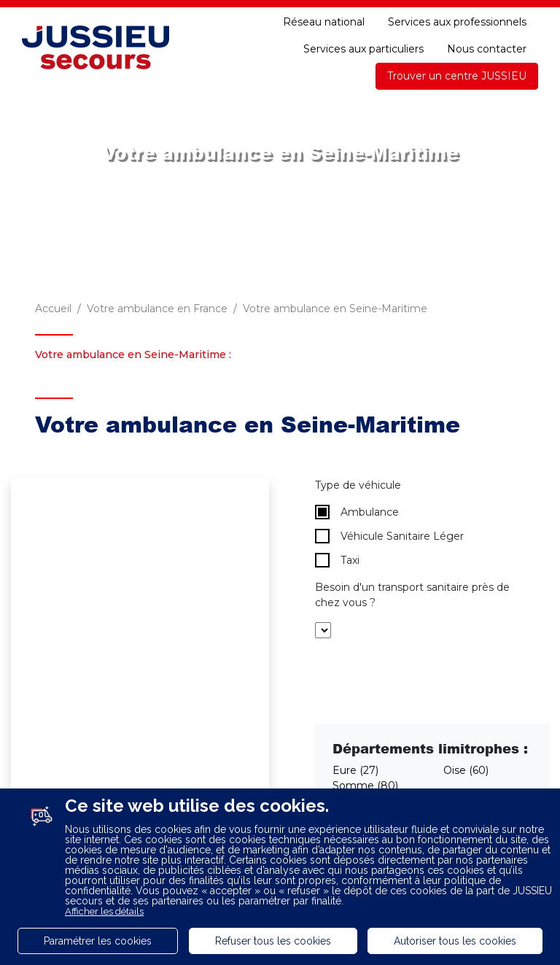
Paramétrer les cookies (98, 941)
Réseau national (324, 22)
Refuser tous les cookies (273, 941)
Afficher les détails (104, 911)
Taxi (337, 560)
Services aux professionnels (457, 22)
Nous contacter (487, 49)
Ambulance (357, 512)
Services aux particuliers (363, 49)
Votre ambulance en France (157, 309)
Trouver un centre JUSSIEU (457, 76)
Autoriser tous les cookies (455, 941)
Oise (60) (466, 770)
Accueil (53, 309)
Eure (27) (355, 770)
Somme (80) (365, 786)
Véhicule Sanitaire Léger (389, 536)
